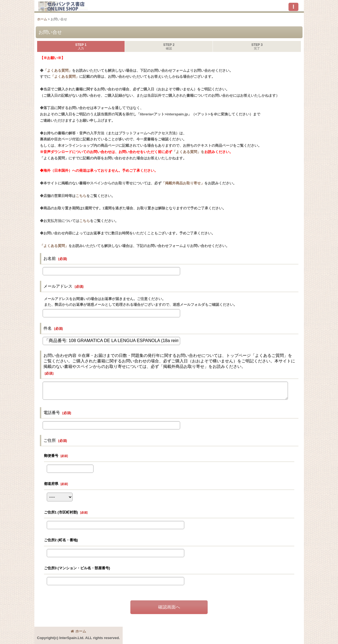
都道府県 (51, 484)
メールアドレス (58, 286)
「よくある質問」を (188, 152)
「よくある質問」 (58, 70)
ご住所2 (61, 540)
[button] (293, 7)
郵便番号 (51, 456)
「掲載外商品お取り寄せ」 (183, 183)
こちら (81, 196)
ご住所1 (61, 512)
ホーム (78, 631)
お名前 (50, 258)
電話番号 (52, 413)
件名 (48, 328)
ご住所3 (77, 568)
